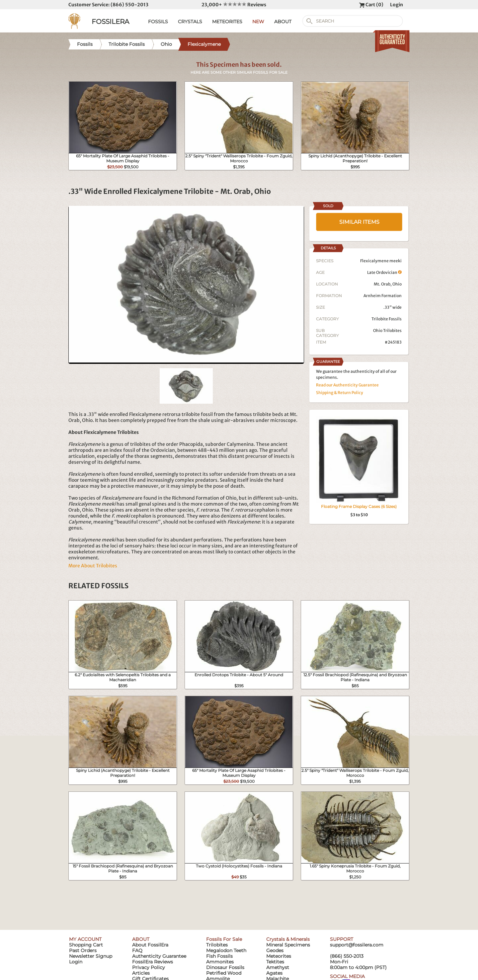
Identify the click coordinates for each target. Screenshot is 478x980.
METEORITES (227, 22)
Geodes (275, 950)
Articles (141, 973)
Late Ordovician (384, 272)
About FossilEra (150, 945)
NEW (258, 22)
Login (397, 5)
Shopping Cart (86, 945)
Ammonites (220, 962)
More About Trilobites (93, 566)
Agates (274, 973)
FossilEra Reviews (153, 962)
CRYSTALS (190, 22)
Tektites (275, 962)
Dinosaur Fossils (225, 967)
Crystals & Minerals (288, 939)
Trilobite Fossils (387, 319)
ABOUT (283, 22)
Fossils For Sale (224, 939)
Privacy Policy (149, 967)
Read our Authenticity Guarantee (347, 385)
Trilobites (217, 945)
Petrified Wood (224, 973)
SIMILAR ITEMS (359, 222)
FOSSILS (158, 22)
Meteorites (279, 956)
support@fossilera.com (357, 945)
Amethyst (278, 967)
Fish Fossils (219, 956)
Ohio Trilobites (387, 330)
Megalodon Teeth (226, 950)
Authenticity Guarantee (159, 956)
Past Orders (83, 950)
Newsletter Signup (91, 956)
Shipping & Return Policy (340, 393)
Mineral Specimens (288, 945)
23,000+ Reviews (234, 5)
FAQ (137, 950)
